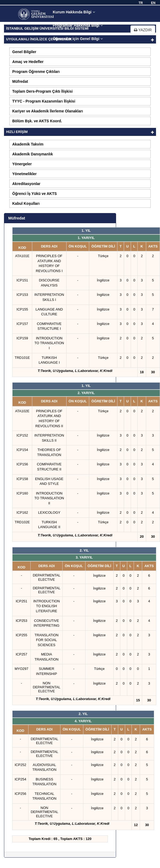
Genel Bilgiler (24, 52)
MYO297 (21, 669)
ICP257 (21, 654)
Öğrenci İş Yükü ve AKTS (34, 194)
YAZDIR (143, 30)
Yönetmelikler (24, 174)
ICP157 (22, 324)
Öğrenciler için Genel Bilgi (78, 39)
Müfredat (20, 81)
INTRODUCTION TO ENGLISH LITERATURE (47, 606)
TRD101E (22, 358)
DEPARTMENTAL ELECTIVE (46, 577)
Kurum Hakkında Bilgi (74, 12)
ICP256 (20, 794)
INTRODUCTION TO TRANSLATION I (49, 343)
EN (153, 3)
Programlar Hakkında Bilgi (78, 25)
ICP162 (22, 512)
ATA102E (22, 411)
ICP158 (22, 479)
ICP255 (21, 635)
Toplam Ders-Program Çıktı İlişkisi (42, 91)
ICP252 (20, 765)
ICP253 (21, 621)
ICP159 (22, 338)
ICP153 (22, 295)
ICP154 (22, 450)
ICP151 (22, 280)
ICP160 (22, 493)
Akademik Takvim (28, 144)
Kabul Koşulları (26, 203)
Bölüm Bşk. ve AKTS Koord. (37, 121)
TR (141, 3)
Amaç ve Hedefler (28, 62)
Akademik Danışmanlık (33, 154)
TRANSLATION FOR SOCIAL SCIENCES (47, 640)
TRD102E (22, 522)
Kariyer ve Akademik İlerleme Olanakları (48, 111)
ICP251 (21, 601)
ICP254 (20, 779)
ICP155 (22, 309)
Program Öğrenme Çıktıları (36, 72)
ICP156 (22, 464)
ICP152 (22, 435)
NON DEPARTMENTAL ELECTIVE (46, 687)
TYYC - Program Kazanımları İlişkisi (44, 101)
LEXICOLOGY (49, 512)
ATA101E (22, 256)
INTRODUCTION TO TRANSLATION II (49, 498)
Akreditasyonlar (26, 184)
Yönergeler (22, 164)
